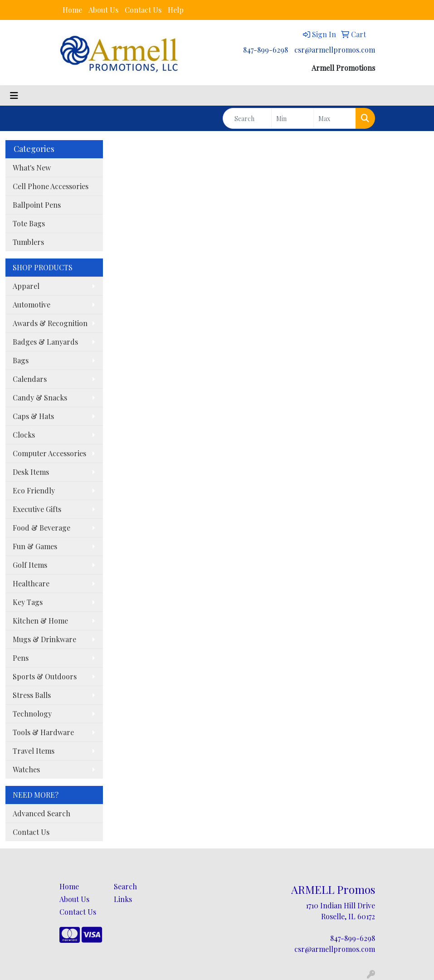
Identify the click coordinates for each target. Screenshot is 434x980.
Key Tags (28, 602)
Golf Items (30, 565)
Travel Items (34, 751)
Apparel (26, 286)
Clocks (24, 435)
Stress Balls (32, 695)
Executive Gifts (37, 509)
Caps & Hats (33, 416)
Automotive (32, 305)
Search (125, 886)
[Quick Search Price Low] (293, 118)
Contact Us (143, 10)
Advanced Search (41, 813)
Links (123, 899)
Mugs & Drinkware (44, 639)
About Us (103, 10)
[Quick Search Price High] (335, 118)
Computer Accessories (49, 453)
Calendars (30, 379)
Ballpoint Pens (37, 205)
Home (72, 10)
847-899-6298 (266, 50)
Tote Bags (29, 223)
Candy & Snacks (40, 397)
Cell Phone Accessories (51, 186)
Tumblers (28, 242)
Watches (26, 769)
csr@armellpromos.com (335, 50)
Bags (21, 360)
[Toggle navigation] (14, 95)
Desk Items (31, 472)
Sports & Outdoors (45, 676)
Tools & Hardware (43, 732)
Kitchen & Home (40, 621)
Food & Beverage (41, 528)
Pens (21, 658)
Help (176, 10)
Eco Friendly (34, 490)
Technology (32, 714)
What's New (32, 168)
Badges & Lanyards (45, 342)
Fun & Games (35, 546)
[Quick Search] (247, 118)
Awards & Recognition (50, 323)
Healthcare (31, 583)
